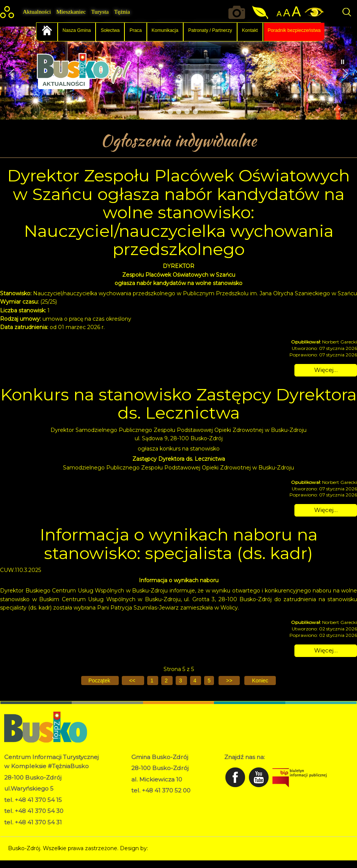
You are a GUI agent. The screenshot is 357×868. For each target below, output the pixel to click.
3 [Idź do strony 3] (181, 681)
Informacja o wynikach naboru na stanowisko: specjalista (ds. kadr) (179, 543)
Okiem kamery (239, 12)
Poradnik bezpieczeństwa (294, 30)
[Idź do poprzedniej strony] (133, 681)
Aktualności (37, 12)
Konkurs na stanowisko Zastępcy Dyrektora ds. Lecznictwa (178, 403)
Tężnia (122, 12)
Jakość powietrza (261, 12)
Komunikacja (165, 30)
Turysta (100, 12)
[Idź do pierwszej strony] (100, 681)
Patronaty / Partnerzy (210, 30)
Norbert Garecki (171, 848)
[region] (178, 73)
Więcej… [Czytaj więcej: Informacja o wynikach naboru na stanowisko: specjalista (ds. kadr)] (326, 650)
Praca (135, 30)
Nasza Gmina (77, 30)
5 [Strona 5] (209, 681)
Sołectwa (110, 30)
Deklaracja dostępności (161, 809)
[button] (12, 73)
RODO (140, 801)
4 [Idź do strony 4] (196, 681)
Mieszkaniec (71, 12)
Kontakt (250, 30)
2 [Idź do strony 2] (167, 681)
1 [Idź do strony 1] (153, 681)
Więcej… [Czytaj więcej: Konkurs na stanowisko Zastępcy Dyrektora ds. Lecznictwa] (326, 510)
